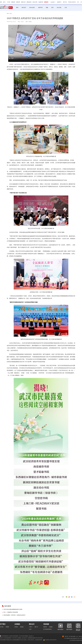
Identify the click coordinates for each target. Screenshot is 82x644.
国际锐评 (18, 2)
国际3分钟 (23, 2)
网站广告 (36, 627)
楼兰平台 (65, 2)
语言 (5, 2)
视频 (47, 7)
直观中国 (40, 7)
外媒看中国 (41, 2)
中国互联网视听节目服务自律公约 (6, 640)
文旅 (66, 7)
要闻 (17, 7)
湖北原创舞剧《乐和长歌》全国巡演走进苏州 (14, 615)
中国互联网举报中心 (5, 636)
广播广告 (31, 627)
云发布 (30, 629)
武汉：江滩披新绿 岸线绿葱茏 (11, 612)
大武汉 (22, 22)
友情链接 (51, 627)
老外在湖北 (32, 7)
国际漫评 (13, 2)
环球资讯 (16, 627)
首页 (1, 2)
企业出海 (53, 2)
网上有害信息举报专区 (48, 629)
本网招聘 (7, 627)
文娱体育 (59, 2)
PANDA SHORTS (72, 2)
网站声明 (45, 627)
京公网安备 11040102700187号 (50, 640)
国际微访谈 (29, 2)
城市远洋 (47, 2)
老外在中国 (35, 2)
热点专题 (59, 7)
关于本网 (2, 627)
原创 (52, 7)
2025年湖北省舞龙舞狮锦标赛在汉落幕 (13, 609)
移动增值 (22, 627)
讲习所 (9, 2)
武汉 (11, 13)
